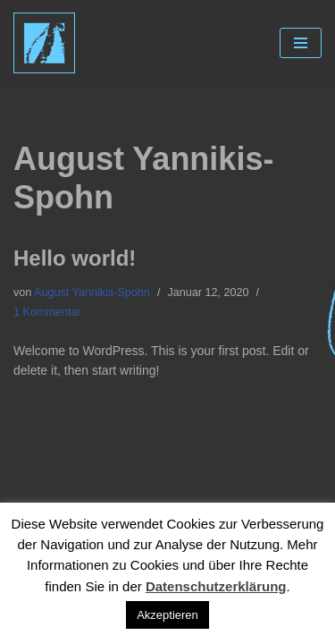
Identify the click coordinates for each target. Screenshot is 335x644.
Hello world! (75, 258)
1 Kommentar (47, 312)
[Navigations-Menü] (301, 43)
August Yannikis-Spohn (92, 292)
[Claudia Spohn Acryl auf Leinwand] (44, 43)
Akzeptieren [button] (167, 615)
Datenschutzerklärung (216, 586)
